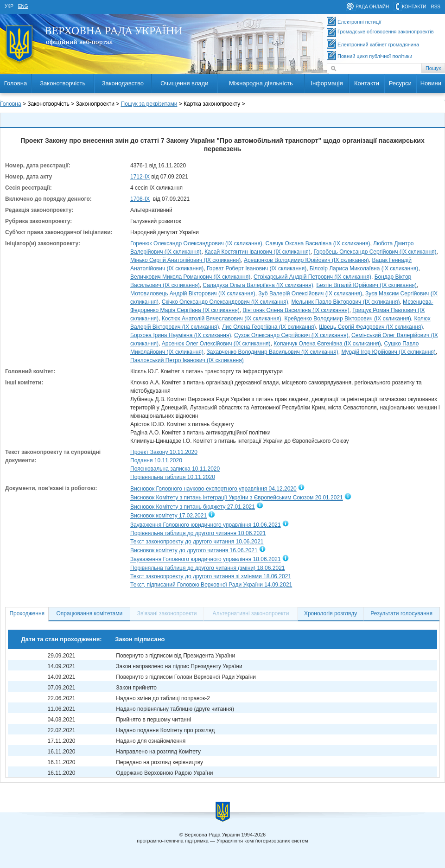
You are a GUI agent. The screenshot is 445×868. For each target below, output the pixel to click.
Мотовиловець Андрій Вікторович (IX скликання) (193, 294)
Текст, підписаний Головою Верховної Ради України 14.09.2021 (211, 585)
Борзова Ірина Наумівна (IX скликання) (181, 335)
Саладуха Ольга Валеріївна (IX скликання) (258, 285)
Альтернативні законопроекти (251, 613)
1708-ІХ (140, 199)
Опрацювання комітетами (90, 613)
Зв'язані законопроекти (167, 613)
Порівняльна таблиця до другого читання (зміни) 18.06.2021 (207, 568)
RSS (435, 7)
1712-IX (140, 177)
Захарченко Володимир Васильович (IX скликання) (273, 352)
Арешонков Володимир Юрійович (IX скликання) (306, 260)
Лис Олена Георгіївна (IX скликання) (269, 327)
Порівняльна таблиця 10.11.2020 (173, 477)
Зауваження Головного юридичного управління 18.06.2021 (206, 560)
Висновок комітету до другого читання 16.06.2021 (194, 550)
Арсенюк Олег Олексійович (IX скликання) (216, 344)
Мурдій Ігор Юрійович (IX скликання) (388, 352)
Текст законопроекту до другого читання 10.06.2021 (197, 542)
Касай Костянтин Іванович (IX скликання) (257, 252)
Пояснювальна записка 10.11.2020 (175, 469)
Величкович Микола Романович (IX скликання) (190, 277)
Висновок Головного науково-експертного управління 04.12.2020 (213, 489)
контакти (414, 7)
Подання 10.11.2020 (156, 460)
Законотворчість (63, 83)
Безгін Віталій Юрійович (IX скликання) (366, 285)
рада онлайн (372, 7)
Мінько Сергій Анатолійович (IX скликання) (185, 260)
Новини (431, 83)
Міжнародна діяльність (261, 83)
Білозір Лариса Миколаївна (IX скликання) (364, 268)
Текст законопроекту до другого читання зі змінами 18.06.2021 (211, 576)
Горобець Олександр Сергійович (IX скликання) (375, 252)
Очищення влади (184, 83)
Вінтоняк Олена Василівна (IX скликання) (296, 310)
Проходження (27, 613)
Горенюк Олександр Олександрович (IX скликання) (196, 243)
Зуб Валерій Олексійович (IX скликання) (310, 294)
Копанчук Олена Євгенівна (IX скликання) (327, 344)
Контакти (367, 83)
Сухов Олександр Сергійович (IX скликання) (291, 335)
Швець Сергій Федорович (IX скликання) (371, 327)
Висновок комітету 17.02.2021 (168, 516)
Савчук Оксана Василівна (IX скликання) (318, 243)
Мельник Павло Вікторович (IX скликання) (345, 302)
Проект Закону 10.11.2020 (164, 452)
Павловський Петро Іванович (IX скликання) (187, 360)
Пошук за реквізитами (149, 104)
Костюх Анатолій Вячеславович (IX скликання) (222, 319)
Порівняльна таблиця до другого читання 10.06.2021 (198, 533)
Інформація (327, 83)
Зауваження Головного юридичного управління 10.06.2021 (206, 525)
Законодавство (123, 83)
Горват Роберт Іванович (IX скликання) (257, 268)
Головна (16, 83)
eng (23, 6)
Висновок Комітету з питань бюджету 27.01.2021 (193, 507)
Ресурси (400, 83)
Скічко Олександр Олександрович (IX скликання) (225, 302)
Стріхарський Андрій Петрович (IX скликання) (312, 277)
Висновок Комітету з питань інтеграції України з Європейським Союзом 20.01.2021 (237, 498)
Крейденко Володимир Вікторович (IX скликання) (348, 319)
